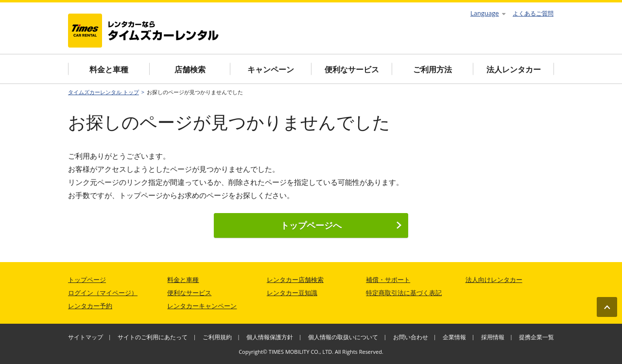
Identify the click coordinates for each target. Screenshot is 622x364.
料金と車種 (109, 69)
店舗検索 (190, 69)
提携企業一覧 (536, 337)
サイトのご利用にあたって (153, 337)
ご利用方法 (432, 69)
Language (488, 13)
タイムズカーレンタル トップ (104, 92)
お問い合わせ (411, 337)
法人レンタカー (514, 69)
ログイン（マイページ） (103, 293)
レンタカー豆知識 (292, 293)
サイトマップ (86, 337)
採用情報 (493, 337)
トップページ (87, 280)
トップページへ (341, 225)
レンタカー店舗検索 (295, 280)
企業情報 (454, 337)
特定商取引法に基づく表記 (404, 293)
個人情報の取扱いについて (343, 337)
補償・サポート (388, 280)
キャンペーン (271, 69)
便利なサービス (352, 69)
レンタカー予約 (90, 306)
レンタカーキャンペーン (202, 306)
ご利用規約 (217, 337)
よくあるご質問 (533, 13)
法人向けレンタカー (494, 280)
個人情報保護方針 (270, 337)
